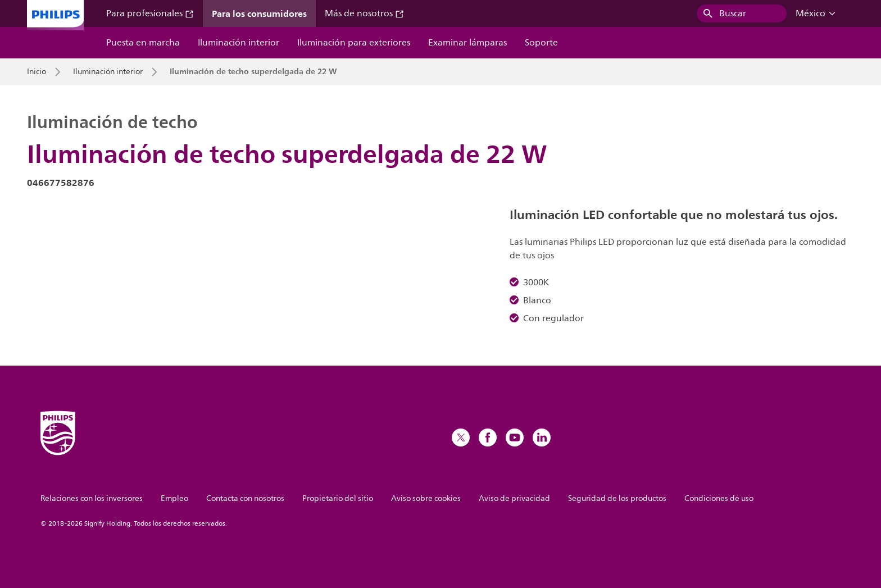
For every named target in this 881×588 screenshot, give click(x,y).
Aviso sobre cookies (426, 498)
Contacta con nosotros (245, 498)
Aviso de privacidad (514, 498)
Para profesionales (150, 13)
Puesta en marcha (143, 43)
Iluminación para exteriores (354, 43)
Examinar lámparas (467, 43)
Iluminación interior (239, 43)
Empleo (174, 498)
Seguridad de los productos (617, 498)
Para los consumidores (259, 13)
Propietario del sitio (338, 498)
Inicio (37, 72)
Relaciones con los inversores (92, 498)
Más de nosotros (364, 13)
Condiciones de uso (719, 498)
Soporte (541, 43)
